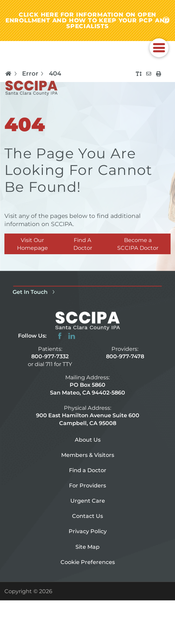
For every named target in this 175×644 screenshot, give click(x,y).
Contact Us (87, 516)
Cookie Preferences (88, 562)
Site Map (87, 547)
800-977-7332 (50, 357)
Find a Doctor (88, 470)
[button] (159, 48)
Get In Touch (35, 292)
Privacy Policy (88, 531)
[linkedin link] (72, 336)
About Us (88, 440)
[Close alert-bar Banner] (166, 20)
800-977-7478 (125, 357)
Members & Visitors (88, 455)
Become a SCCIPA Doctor (138, 244)
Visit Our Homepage (32, 244)
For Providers (87, 486)
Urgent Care (88, 501)
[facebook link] (60, 336)
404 (55, 74)
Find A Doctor (83, 244)
